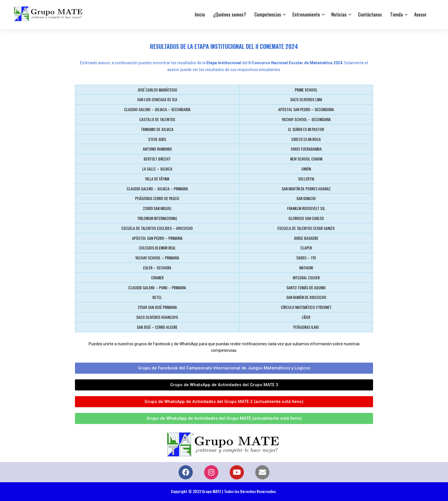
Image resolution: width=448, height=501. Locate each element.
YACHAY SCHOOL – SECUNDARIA (306, 119)
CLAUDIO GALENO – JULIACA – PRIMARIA (157, 189)
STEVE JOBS (157, 139)
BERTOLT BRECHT (157, 159)
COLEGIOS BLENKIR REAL (157, 248)
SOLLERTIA (306, 179)
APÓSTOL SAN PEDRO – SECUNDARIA (306, 109)
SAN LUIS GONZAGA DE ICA (157, 99)
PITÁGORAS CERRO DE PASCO (157, 198)
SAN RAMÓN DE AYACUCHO (306, 297)
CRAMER (157, 277)
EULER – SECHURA (157, 268)
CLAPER (306, 248)
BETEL (157, 297)
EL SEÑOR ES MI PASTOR (306, 129)
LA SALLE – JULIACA (157, 169)
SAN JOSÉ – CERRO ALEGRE (157, 327)
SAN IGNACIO (306, 198)
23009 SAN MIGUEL (157, 208)
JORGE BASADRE (306, 238)
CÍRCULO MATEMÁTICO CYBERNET (306, 307)
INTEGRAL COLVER (306, 277)
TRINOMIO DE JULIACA (157, 129)
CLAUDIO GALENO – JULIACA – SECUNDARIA (157, 109)
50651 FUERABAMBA (306, 149)
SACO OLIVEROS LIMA (306, 99)
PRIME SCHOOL (306, 90)
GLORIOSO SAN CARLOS (306, 218)
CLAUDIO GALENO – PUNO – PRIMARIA (157, 287)
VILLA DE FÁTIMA (157, 179)
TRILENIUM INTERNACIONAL (157, 218)
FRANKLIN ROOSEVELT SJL (306, 208)
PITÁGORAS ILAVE (306, 327)
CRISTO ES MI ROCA (306, 139)
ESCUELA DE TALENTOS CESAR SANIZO (306, 228)
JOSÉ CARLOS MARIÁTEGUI (157, 90)
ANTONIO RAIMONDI (157, 149)
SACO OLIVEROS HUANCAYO (157, 317)
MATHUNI (306, 268)
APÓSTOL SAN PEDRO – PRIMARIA (157, 238)
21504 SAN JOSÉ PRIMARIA (157, 307)
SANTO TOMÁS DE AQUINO (306, 287)
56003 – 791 (306, 258)
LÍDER (306, 317)
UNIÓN (306, 169)
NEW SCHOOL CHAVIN (306, 159)
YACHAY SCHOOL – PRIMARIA (157, 258)
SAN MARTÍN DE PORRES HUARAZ (306, 189)
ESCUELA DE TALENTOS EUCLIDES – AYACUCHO (157, 228)
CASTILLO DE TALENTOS (157, 119)
